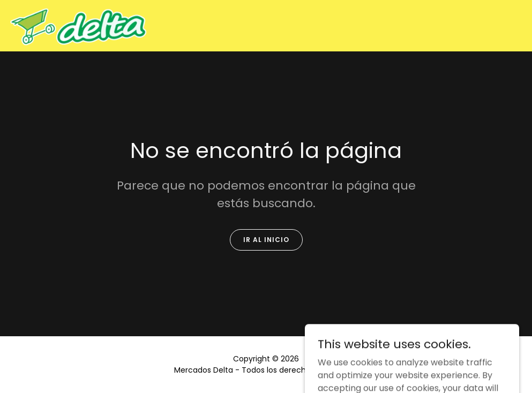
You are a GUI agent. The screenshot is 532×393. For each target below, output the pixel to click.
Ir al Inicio (266, 240)
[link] (78, 26)
